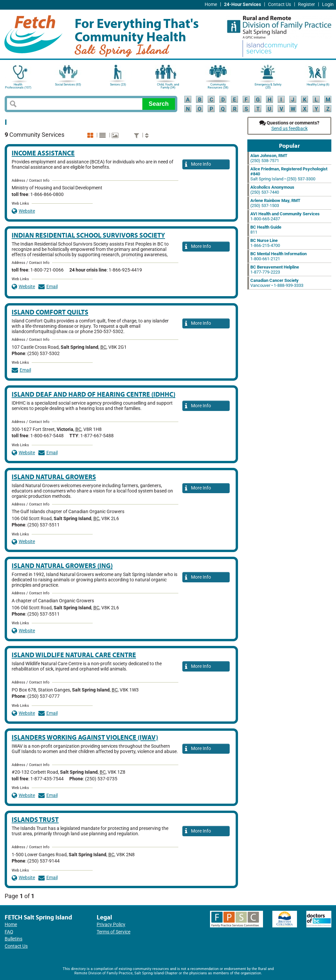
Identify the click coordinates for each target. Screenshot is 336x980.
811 (266, 230)
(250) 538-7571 (269, 158)
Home (211, 4)
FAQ (9, 932)
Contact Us (279, 4)
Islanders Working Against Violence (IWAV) (85, 737)
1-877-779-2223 (275, 270)
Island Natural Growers (54, 477)
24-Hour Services (242, 4)
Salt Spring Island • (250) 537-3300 (289, 174)
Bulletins (13, 939)
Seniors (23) (118, 85)
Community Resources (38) (218, 86)
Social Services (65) (68, 85)
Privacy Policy (111, 925)
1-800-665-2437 (285, 216)
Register (306, 4)
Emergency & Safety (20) (268, 86)
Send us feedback (289, 129)
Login (328, 4)
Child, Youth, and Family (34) (168, 86)
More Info (198, 165)
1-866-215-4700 (265, 243)
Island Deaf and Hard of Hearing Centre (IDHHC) (93, 394)
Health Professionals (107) (18, 86)
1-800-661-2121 (278, 256)
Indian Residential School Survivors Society (88, 235)
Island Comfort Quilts (50, 312)
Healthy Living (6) (318, 85)
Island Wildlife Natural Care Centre (74, 655)
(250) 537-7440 (272, 190)
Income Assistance (43, 153)
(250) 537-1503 (275, 203)
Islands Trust (35, 819)
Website (23, 211)
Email (48, 287)
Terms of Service (113, 932)
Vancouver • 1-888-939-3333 (277, 283)
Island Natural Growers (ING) (62, 566)
